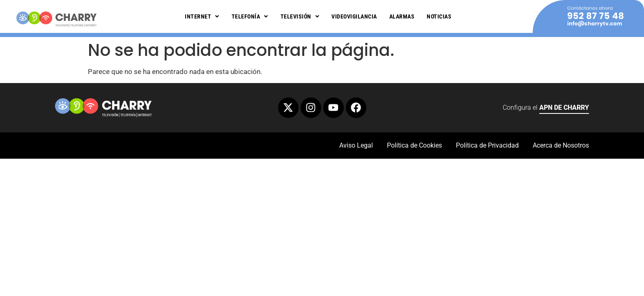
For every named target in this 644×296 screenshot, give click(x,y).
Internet (202, 16)
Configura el (546, 109)
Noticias (439, 16)
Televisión (300, 16)
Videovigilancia (354, 16)
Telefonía (250, 16)
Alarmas (402, 16)
